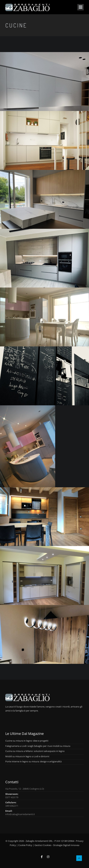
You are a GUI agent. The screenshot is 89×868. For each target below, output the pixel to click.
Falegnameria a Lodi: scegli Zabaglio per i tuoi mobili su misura (38, 746)
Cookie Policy (25, 845)
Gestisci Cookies (43, 845)
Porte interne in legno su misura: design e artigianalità (33, 761)
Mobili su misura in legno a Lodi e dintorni (27, 756)
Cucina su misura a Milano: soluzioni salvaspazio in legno (35, 751)
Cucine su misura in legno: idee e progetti (27, 741)
